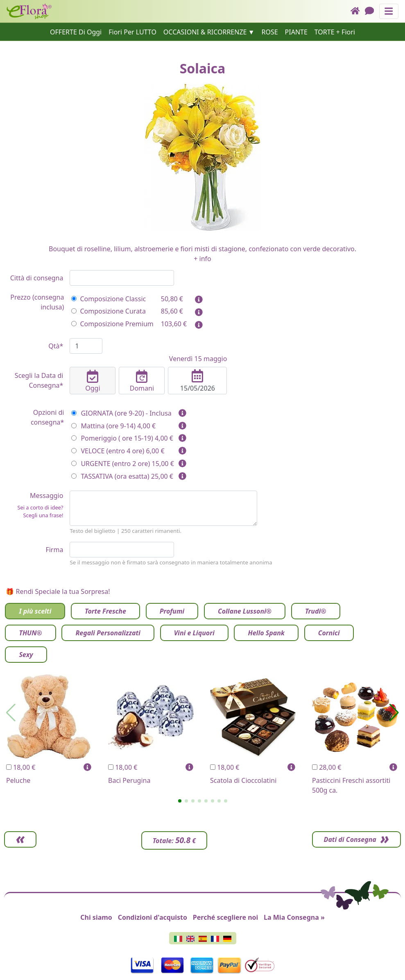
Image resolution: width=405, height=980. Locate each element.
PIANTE (296, 32)
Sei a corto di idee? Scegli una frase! (40, 511)
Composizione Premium (112, 324)
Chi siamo (96, 917)
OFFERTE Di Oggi (76, 32)
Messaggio (34, 505)
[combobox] (122, 278)
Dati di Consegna (348, 839)
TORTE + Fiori (335, 32)
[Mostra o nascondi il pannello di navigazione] (389, 11)
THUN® (30, 633)
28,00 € (327, 767)
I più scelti (35, 611)
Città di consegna (37, 278)
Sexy (26, 655)
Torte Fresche (105, 611)
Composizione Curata (108, 311)
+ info (202, 259)
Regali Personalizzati (108, 633)
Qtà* (56, 346)
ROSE (269, 32)
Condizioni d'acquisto (153, 917)
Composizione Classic (109, 299)
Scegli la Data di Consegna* (39, 380)
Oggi (93, 381)
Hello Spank (266, 633)
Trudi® (316, 611)
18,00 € (21, 767)
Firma (54, 550)
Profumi (172, 611)
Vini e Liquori (194, 633)
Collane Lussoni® (245, 611)
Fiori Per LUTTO (132, 32)
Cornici (329, 633)
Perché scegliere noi (225, 917)
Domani (142, 381)
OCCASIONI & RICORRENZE (205, 32)
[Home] (358, 11)
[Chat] (372, 11)
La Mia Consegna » (294, 917)
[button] (180, 801)
